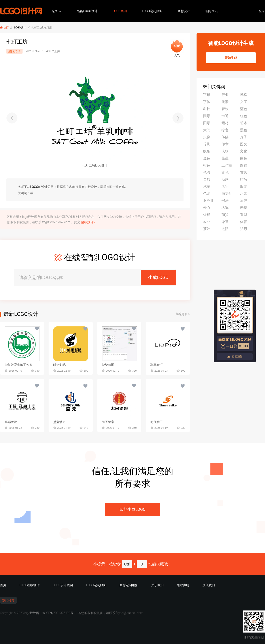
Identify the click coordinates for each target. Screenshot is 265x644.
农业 (207, 222)
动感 (225, 179)
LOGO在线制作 (29, 585)
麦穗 (244, 208)
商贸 (225, 215)
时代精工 (157, 422)
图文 (244, 144)
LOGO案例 (120, 11)
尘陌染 (14, 51)
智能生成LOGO (132, 509)
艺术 (244, 123)
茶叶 (207, 229)
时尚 (244, 179)
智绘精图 (108, 365)
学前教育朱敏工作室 (19, 365)
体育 (244, 222)
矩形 (244, 229)
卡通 (225, 116)
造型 (244, 215)
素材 (225, 123)
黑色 (244, 130)
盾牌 (244, 201)
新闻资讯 (211, 11)
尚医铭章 (108, 422)
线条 (207, 151)
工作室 (227, 165)
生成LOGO (158, 277)
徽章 (225, 222)
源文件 (227, 194)
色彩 (207, 172)
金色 (207, 158)
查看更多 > (183, 314)
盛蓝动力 (59, 422)
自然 (207, 179)
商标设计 (184, 11)
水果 (244, 194)
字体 (207, 102)
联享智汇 (157, 365)
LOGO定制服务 (152, 11)
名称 (225, 208)
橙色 (207, 165)
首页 (54, 11)
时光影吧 (59, 365)
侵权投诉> (88, 222)
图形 (207, 123)
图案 (244, 165)
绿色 (225, 130)
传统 (207, 144)
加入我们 (209, 585)
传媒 (225, 137)
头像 (207, 137)
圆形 (207, 116)
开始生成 (231, 58)
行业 (225, 95)
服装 (244, 186)
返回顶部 (235, 357)
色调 (207, 194)
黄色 (225, 172)
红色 (244, 116)
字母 (207, 95)
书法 (225, 201)
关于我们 (157, 585)
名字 (225, 186)
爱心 (207, 208)
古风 (244, 172)
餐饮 (225, 109)
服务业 (208, 201)
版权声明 (183, 585)
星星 (225, 158)
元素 (225, 102)
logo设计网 (32, 613)
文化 (244, 151)
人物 (225, 151)
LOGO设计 (20, 28)
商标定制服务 (129, 585)
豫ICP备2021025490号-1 (59, 613)
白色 (244, 158)
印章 (225, 144)
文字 (244, 102)
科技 (207, 109)
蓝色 (244, 109)
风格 (244, 95)
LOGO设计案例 (63, 585)
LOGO (34, 187)
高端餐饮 (11, 422)
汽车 (207, 186)
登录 (262, 11)
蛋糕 (207, 215)
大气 (207, 130)
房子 (244, 137)
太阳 (225, 229)
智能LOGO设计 (87, 11)
